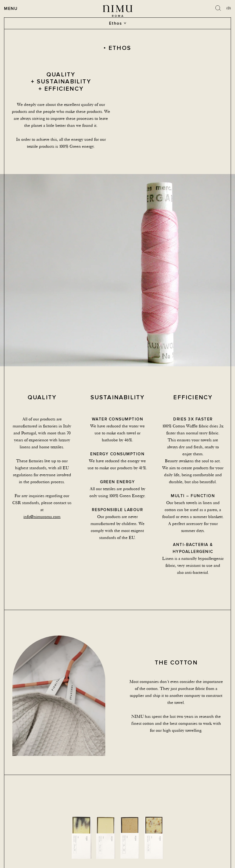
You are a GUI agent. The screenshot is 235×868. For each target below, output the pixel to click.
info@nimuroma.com (42, 517)
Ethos (116, 23)
